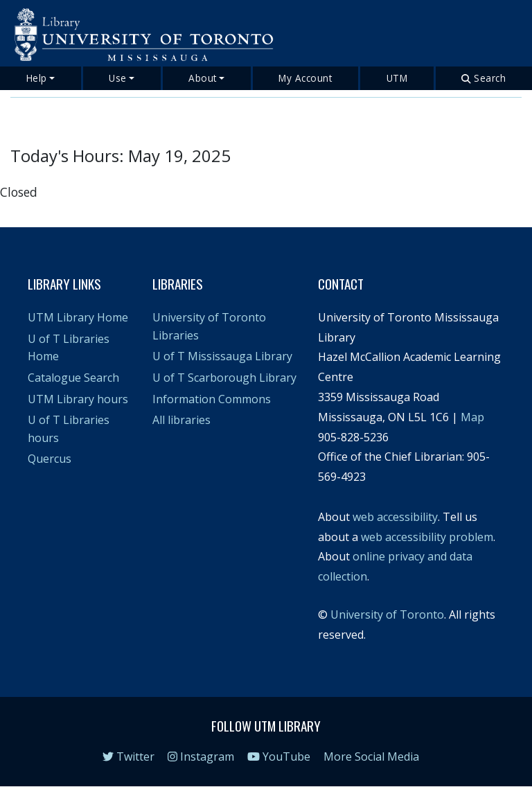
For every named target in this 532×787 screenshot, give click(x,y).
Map (472, 417)
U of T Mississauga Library (222, 356)
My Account (305, 78)
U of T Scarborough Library (224, 378)
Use (118, 78)
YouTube (279, 757)
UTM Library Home (78, 317)
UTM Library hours (78, 399)
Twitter (128, 757)
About (203, 78)
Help (37, 78)
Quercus (50, 459)
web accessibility (395, 517)
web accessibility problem (427, 537)
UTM (397, 78)
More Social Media (371, 757)
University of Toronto (387, 614)
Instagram (201, 757)
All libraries (181, 420)
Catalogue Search (73, 378)
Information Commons (212, 399)
